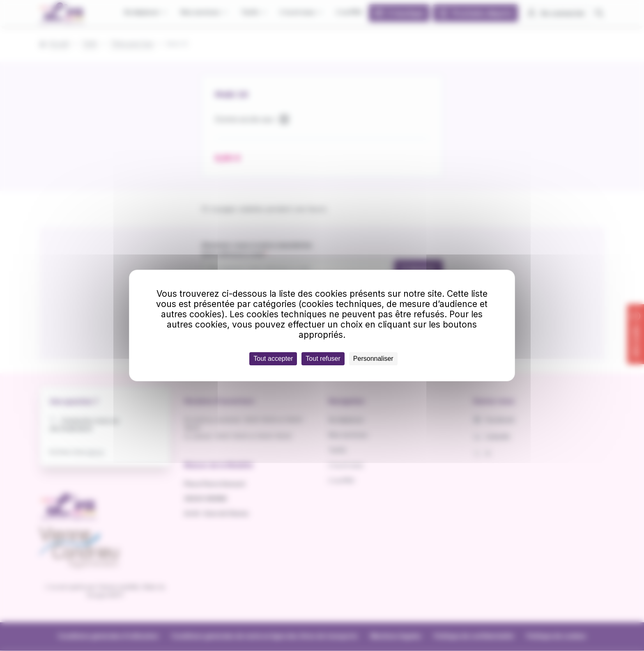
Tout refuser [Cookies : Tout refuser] (323, 359)
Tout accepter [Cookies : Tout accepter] (273, 359)
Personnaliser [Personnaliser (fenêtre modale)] (373, 359)
